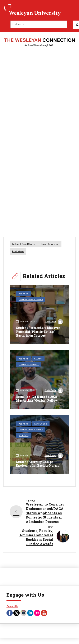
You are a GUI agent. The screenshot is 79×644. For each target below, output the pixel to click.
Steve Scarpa (54, 456)
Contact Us (12, 606)
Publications (18, 251)
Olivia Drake (54, 322)
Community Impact (29, 365)
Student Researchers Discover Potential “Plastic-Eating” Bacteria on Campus (38, 331)
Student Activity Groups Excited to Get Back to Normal (38, 464)
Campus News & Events (31, 300)
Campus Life (41, 424)
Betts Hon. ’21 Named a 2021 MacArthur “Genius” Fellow (37, 399)
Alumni (38, 359)
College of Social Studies (24, 244)
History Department (50, 244)
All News (23, 294)
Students (24, 436)
